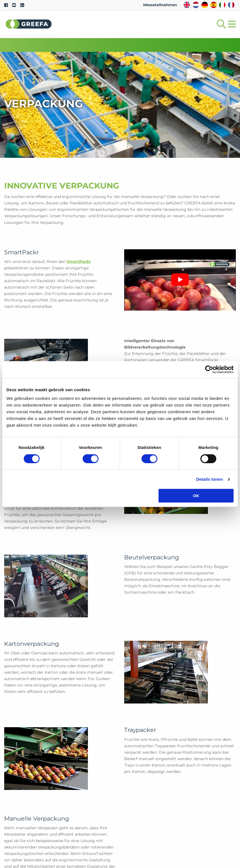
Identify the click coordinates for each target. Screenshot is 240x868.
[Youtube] (14, 5)
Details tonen (209, 479)
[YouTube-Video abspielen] (180, 280)
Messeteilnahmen (160, 5)
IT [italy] (222, 5)
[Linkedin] (22, 5)
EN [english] (187, 5)
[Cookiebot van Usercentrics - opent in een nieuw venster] (209, 369)
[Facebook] (6, 5)
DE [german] (205, 5)
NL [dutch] (196, 5)
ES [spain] (214, 5)
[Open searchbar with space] (220, 24)
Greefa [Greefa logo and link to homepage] (29, 24)
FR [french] (231, 5)
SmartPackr (79, 262)
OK (196, 496)
